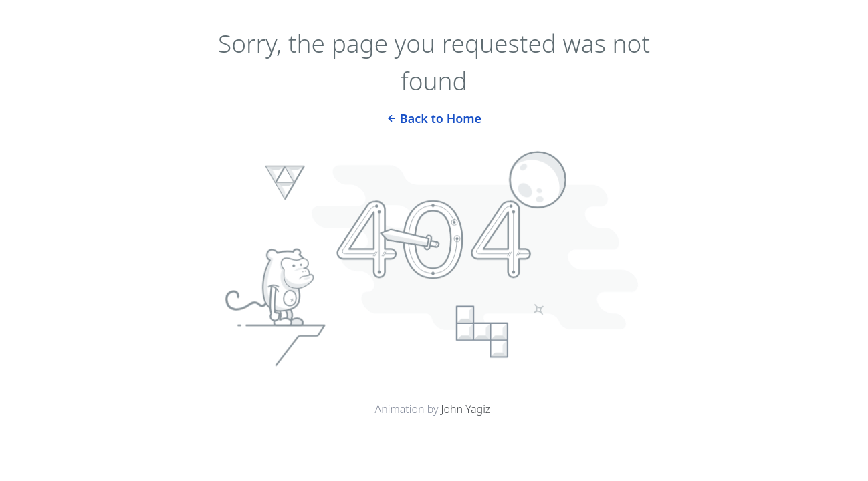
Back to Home (434, 117)
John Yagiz (466, 409)
